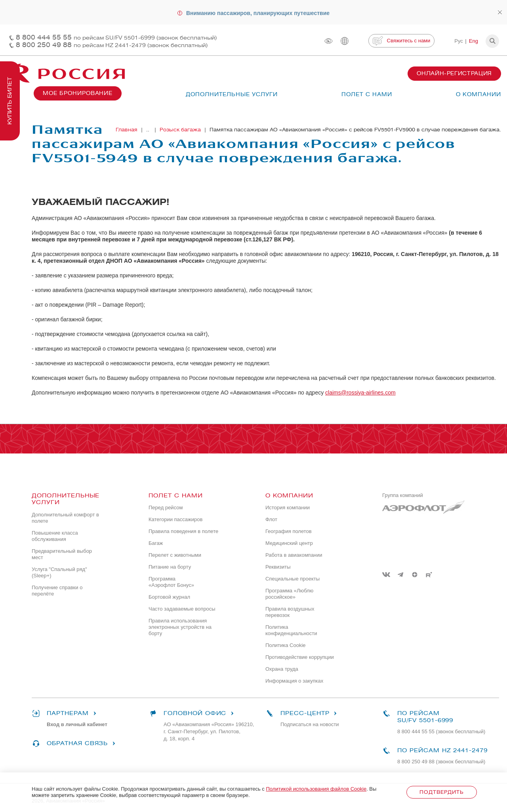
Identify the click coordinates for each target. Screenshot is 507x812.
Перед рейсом (166, 507)
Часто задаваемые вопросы (182, 609)
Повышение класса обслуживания (55, 536)
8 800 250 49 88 (112, 45)
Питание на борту (170, 567)
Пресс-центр (302, 713)
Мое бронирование (78, 93)
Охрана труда (282, 669)
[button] (492, 41)
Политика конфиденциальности (291, 630)
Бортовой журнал (169, 597)
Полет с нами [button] (367, 94)
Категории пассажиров (175, 519)
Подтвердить (441, 792)
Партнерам (65, 713)
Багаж (156, 543)
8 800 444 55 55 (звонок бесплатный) (441, 731)
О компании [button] (478, 94)
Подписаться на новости (310, 724)
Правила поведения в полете (183, 531)
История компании (288, 507)
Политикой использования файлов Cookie (316, 789)
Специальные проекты (293, 579)
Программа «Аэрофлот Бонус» (171, 582)
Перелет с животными (175, 555)
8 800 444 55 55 (116, 37)
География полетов (289, 531)
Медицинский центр (289, 543)
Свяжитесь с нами (401, 41)
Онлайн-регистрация (454, 73)
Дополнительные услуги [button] (232, 94)
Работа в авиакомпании (294, 555)
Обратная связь (75, 744)
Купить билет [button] (10, 101)
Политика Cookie (286, 645)
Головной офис (193, 713)
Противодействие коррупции (300, 657)
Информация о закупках (294, 681)
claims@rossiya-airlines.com (360, 393)
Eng (474, 41)
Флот (271, 519)
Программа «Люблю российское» (289, 594)
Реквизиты (278, 567)
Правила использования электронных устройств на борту (180, 627)
